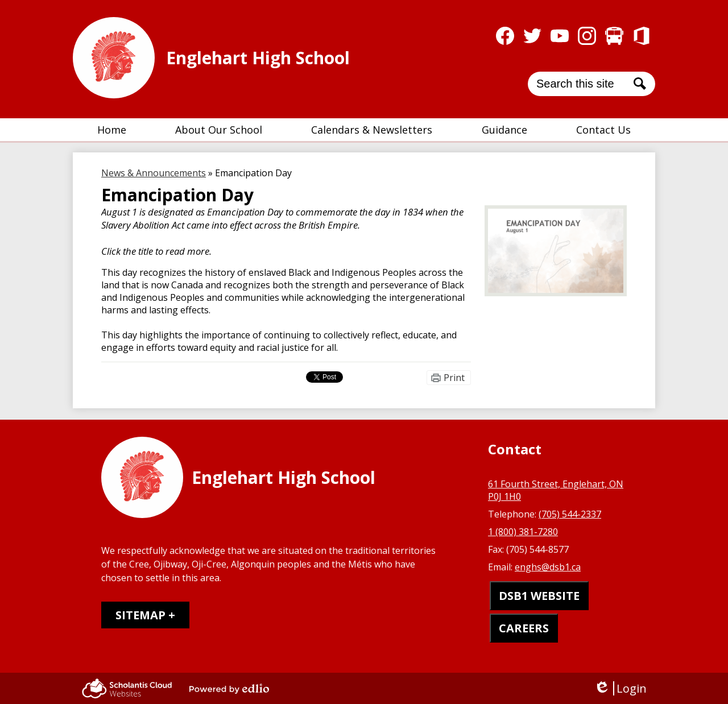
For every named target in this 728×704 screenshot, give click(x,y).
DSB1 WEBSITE (539, 596)
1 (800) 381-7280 (523, 532)
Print (454, 378)
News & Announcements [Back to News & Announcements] (154, 173)
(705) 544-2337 (570, 514)
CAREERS (524, 628)
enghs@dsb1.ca (548, 567)
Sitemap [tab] (140, 615)
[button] (219, 130)
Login (620, 688)
